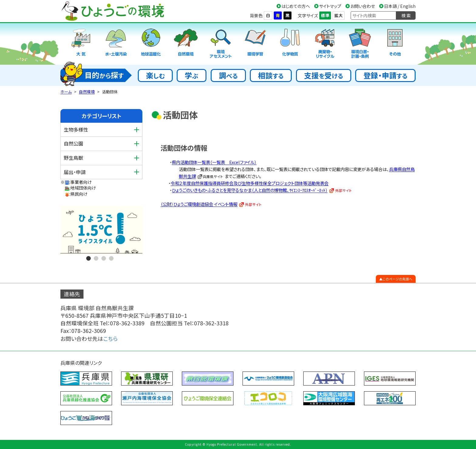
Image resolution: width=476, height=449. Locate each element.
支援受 (324, 75)
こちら (110, 339)
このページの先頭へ (397, 279)
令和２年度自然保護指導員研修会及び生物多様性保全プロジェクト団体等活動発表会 (250, 183)
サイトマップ (330, 6)
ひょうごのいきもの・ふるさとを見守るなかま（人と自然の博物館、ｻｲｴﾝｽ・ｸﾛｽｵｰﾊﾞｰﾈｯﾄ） (250, 190)
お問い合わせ (363, 6)
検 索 (406, 15)
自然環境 (87, 92)
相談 (271, 75)
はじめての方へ (296, 6)
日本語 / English (400, 6)
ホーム (66, 92)
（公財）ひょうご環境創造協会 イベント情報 (199, 204)
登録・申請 (385, 75)
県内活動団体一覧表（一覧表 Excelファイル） (214, 162)
